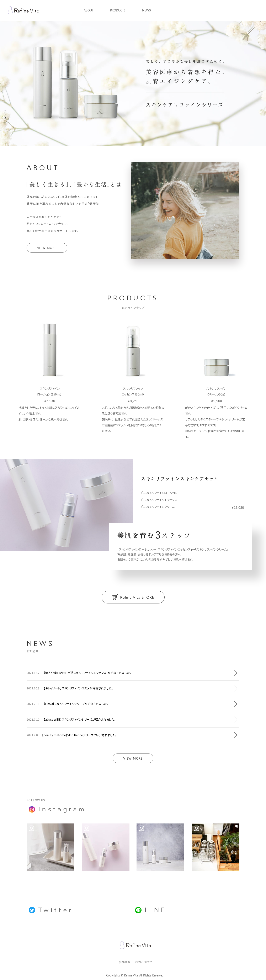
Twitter (51, 910)
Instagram (57, 809)
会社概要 (124, 962)
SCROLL (6, 115)
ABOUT (89, 10)
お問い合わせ (143, 962)
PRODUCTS (118, 10)
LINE (151, 910)
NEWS (147, 10)
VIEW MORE (47, 248)
